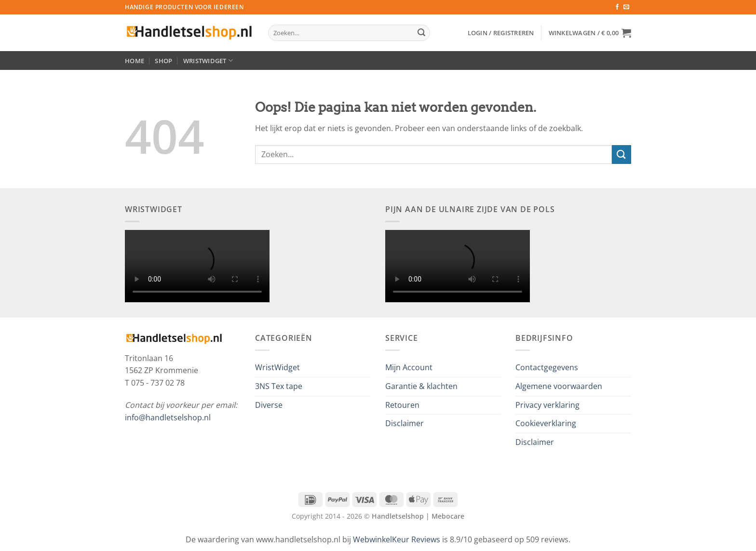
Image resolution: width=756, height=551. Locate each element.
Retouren (402, 405)
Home (135, 61)
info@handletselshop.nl (168, 417)
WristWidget (208, 60)
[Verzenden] (421, 33)
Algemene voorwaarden (559, 386)
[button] (501, 33)
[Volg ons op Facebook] (617, 7)
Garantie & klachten (421, 386)
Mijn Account (409, 367)
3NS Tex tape (279, 386)
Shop (163, 61)
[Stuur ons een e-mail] (626, 7)
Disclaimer (405, 423)
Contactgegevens (547, 367)
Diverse (269, 405)
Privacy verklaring (547, 405)
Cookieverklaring (546, 423)
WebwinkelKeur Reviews (397, 539)
